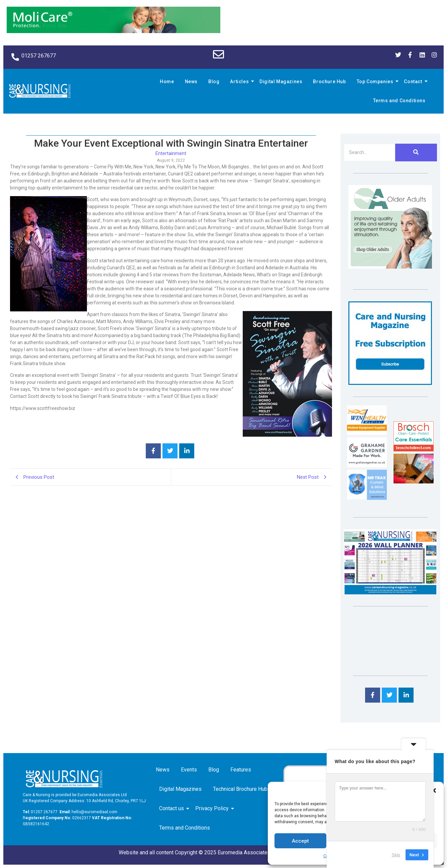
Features (241, 770)
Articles (240, 82)
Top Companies (376, 82)
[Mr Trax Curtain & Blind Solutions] (367, 498)
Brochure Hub (329, 82)
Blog (214, 82)
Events (189, 770)
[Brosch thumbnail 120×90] (413, 450)
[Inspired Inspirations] (413, 482)
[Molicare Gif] (114, 31)
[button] (434, 790)
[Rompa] (390, 267)
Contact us (173, 808)
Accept (300, 841)
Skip (396, 854)
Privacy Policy (213, 808)
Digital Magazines (281, 82)
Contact (414, 82)
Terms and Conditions (399, 101)
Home (167, 82)
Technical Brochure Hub (241, 789)
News (191, 82)
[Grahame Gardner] (367, 466)
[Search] (369, 153)
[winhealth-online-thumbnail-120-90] (367, 433)
